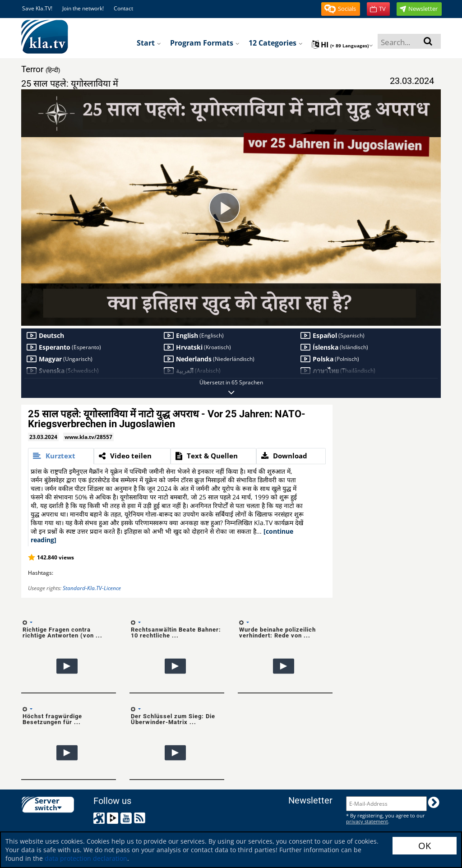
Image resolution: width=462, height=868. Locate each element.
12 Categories (276, 43)
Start (149, 43)
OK (425, 846)
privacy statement (367, 821)
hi (342, 45)
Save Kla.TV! (37, 8)
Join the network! (83, 8)
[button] (341, 9)
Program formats (205, 43)
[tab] (61, 456)
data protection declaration (86, 858)
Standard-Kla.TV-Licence (92, 588)
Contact (123, 8)
